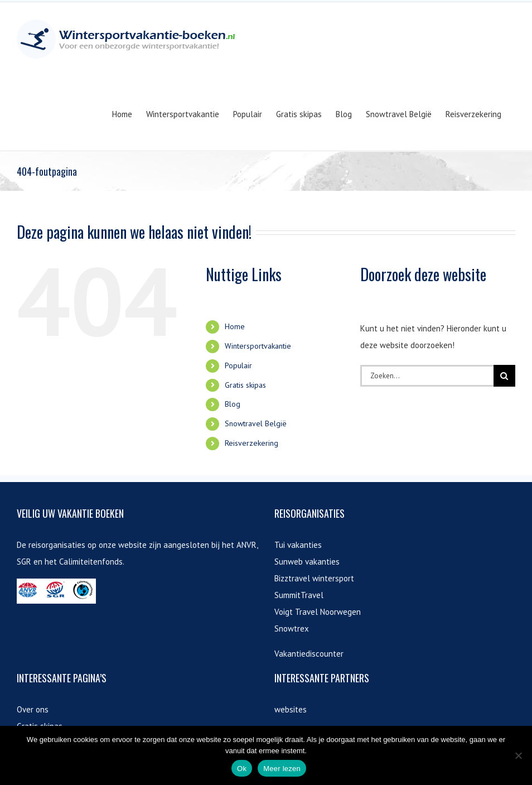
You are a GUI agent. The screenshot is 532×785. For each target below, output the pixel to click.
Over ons (33, 709)
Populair (238, 365)
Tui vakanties (298, 545)
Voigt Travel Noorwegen (318, 612)
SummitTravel (299, 595)
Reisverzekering (252, 443)
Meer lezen (282, 769)
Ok (242, 769)
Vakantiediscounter (309, 654)
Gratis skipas (245, 385)
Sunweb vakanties (307, 562)
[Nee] (518, 755)
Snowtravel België (256, 423)
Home (235, 326)
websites (291, 709)
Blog (233, 404)
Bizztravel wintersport (314, 578)
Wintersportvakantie (258, 346)
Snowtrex (292, 629)
